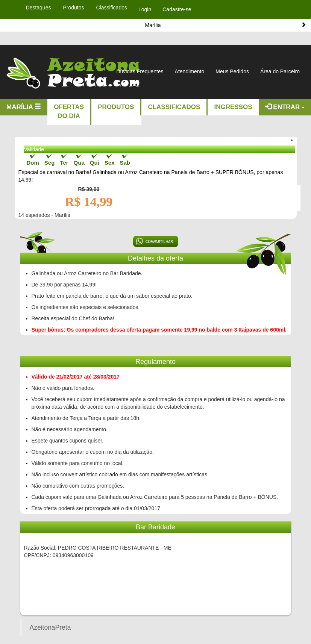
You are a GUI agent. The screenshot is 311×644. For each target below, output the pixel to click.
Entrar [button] (285, 107)
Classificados (174, 107)
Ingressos (233, 107)
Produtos (116, 107)
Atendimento (190, 71)
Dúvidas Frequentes (140, 71)
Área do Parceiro (280, 71)
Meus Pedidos (232, 71)
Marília (24, 107)
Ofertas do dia (69, 111)
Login (145, 9)
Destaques (39, 8)
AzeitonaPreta (50, 627)
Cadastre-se (177, 9)
